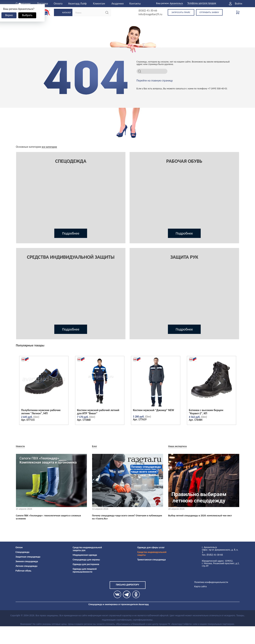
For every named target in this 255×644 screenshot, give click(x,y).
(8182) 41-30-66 (148, 11)
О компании (23, 3)
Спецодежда (22, 552)
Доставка (42, 3)
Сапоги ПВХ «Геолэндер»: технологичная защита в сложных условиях (48, 517)
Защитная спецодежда (28, 557)
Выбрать (27, 15)
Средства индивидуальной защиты (152, 553)
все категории (49, 147)
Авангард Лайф (77, 3)
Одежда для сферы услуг (151, 547)
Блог (95, 446)
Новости (20, 446)
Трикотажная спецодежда (152, 560)
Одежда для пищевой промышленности (85, 570)
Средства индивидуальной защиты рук (87, 549)
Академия (118, 3)
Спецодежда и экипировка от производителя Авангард (118, 604)
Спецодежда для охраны (86, 560)
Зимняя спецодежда (27, 561)
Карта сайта (200, 586)
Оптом (19, 547)
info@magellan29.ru (150, 14)
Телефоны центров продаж (202, 3)
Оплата (58, 3)
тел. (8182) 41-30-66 (212, 555)
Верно (9, 15)
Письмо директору (128, 585)
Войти (239, 4)
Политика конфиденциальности (211, 582)
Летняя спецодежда (27, 566)
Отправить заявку (209, 12)
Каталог (67, 12)
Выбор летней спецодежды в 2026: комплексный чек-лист (200, 516)
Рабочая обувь (24, 571)
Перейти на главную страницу (155, 81)
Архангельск (176, 3)
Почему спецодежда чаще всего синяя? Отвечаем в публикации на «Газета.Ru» (127, 517)
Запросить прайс (181, 12)
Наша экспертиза (177, 446)
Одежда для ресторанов (86, 564)
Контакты (135, 3)
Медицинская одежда (85, 555)
